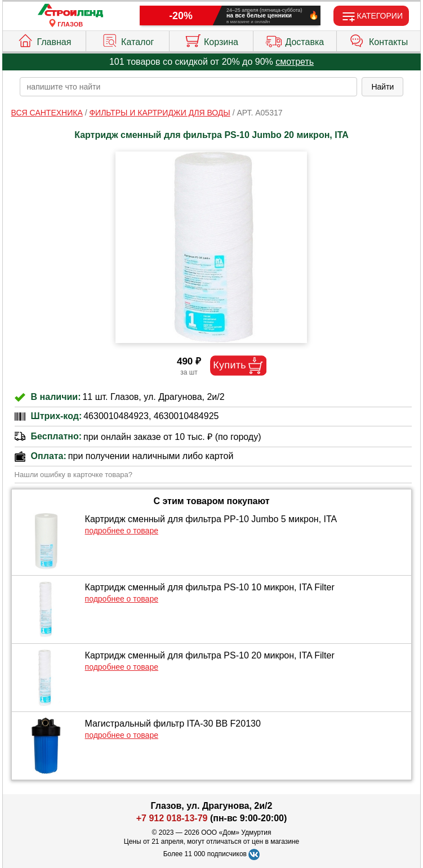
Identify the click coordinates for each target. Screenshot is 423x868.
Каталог (128, 39)
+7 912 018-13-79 (172, 818)
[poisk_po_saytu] (189, 87)
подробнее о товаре (122, 531)
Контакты (379, 39)
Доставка (295, 39)
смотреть (295, 62)
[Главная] (70, 11)
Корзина (211, 39)
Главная (44, 39)
